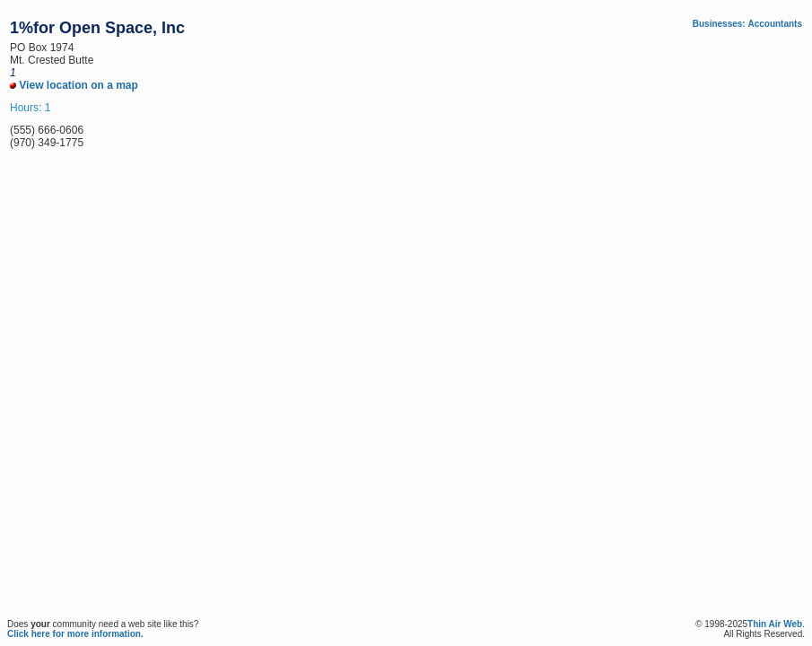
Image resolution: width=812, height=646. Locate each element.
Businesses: (719, 24)
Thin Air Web (775, 624)
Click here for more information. (75, 634)
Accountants (775, 24)
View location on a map (74, 85)
